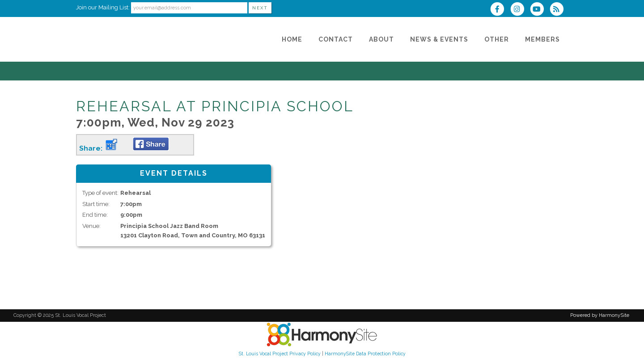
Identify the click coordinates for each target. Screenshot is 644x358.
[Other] (497, 39)
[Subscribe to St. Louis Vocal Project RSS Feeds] (559, 10)
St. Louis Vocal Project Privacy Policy (280, 354)
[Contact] (336, 39)
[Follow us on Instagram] (520, 10)
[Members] (542, 39)
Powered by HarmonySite (600, 315)
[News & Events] (439, 39)
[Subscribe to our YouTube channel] (540, 10)
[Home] (292, 39)
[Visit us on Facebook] (500, 10)
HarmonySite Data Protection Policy (365, 354)
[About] (381, 39)
